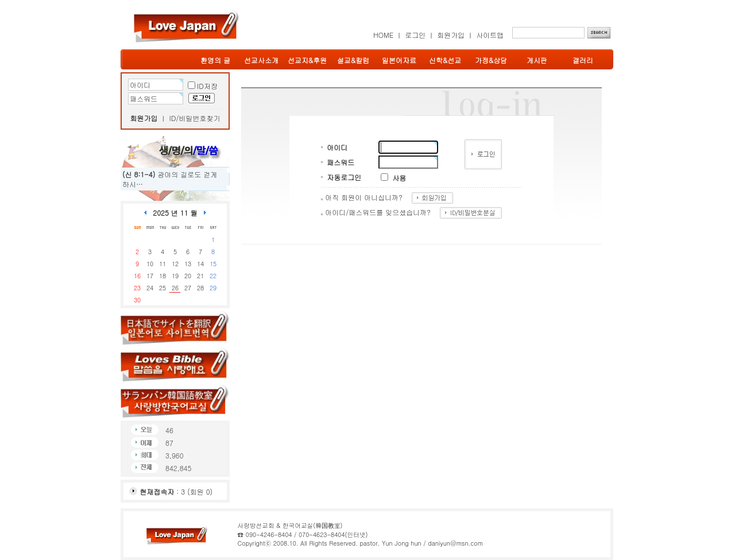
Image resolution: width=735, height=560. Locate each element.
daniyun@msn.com (455, 543)
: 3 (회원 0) (176, 491)
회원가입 (451, 35)
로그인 (415, 35)
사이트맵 (490, 35)
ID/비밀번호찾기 (195, 118)
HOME (383, 35)
